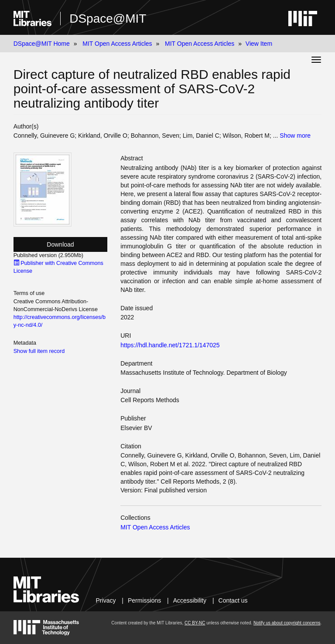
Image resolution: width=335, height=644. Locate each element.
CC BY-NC (195, 623)
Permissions (144, 600)
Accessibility (190, 600)
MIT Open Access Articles (117, 44)
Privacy (106, 600)
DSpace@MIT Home (42, 44)
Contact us (233, 600)
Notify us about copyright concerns (287, 623)
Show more (295, 136)
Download (60, 244)
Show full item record (39, 351)
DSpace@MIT (108, 19)
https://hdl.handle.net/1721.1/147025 (170, 345)
